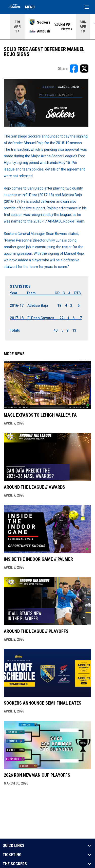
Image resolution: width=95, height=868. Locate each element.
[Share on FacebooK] (74, 69)
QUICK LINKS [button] (13, 846)
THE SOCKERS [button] (15, 864)
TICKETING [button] (12, 855)
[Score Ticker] (48, 27)
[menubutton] (87, 7)
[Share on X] (84, 69)
